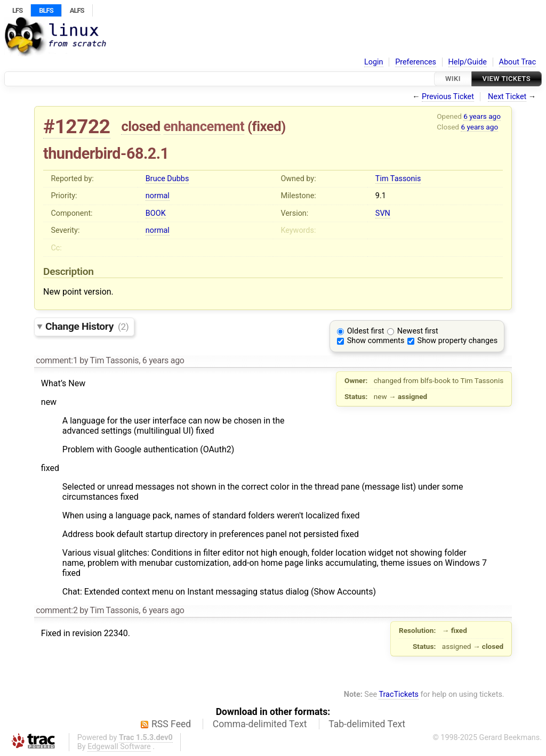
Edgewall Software (119, 747)
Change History (87, 326)
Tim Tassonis (398, 179)
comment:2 (57, 610)
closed (140, 126)
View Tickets (507, 79)
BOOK (156, 213)
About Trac (518, 62)
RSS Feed (171, 724)
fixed (267, 126)
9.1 (381, 196)
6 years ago (482, 116)
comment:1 (57, 360)
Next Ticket (507, 97)
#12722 (77, 127)
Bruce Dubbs (167, 179)
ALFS (77, 10)
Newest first (418, 331)
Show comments (376, 341)
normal (158, 196)
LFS (17, 10)
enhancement (204, 126)
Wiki (453, 79)
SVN (383, 213)
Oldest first (366, 331)
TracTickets (399, 694)
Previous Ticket (448, 97)
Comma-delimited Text (260, 724)
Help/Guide (468, 62)
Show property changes (457, 341)
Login (374, 62)
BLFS (46, 10)
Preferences (416, 62)
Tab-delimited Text (367, 724)
